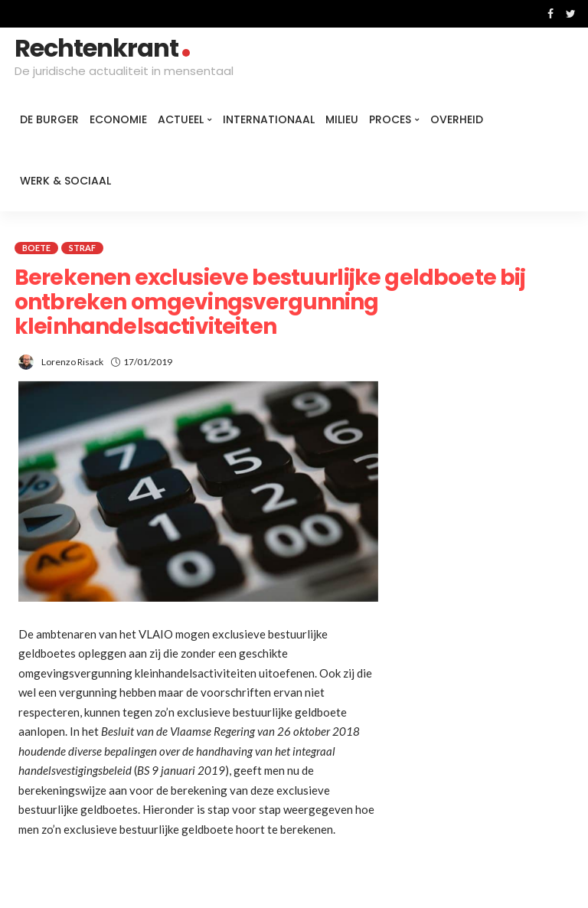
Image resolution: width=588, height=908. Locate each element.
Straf (82, 248)
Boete (36, 248)
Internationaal (269, 119)
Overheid (457, 119)
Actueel (181, 119)
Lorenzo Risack (72, 362)
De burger (49, 119)
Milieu (342, 119)
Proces (390, 119)
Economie (118, 119)
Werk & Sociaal (65, 181)
